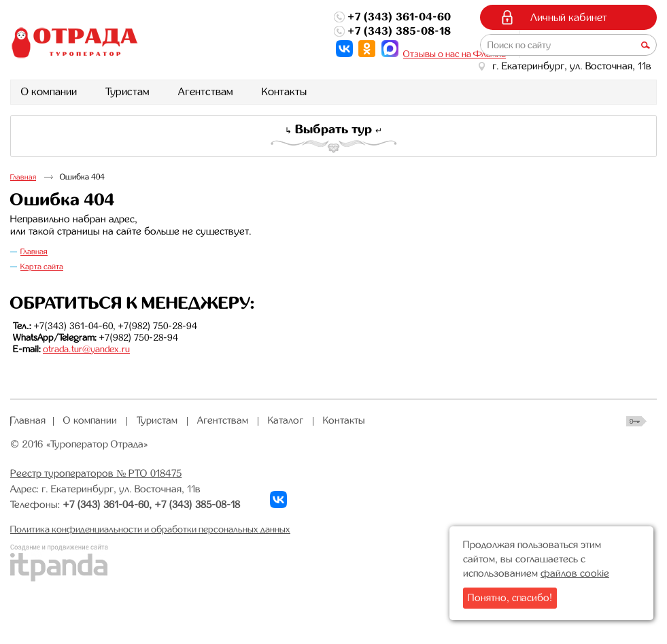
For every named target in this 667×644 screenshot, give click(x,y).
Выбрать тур (333, 129)
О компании (90, 420)
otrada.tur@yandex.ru (86, 349)
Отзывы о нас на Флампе (455, 54)
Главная (23, 177)
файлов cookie (575, 573)
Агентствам (223, 420)
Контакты (344, 420)
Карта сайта (42, 267)
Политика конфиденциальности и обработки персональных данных (150, 529)
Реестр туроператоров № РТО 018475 (96, 473)
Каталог (286, 420)
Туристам (157, 420)
